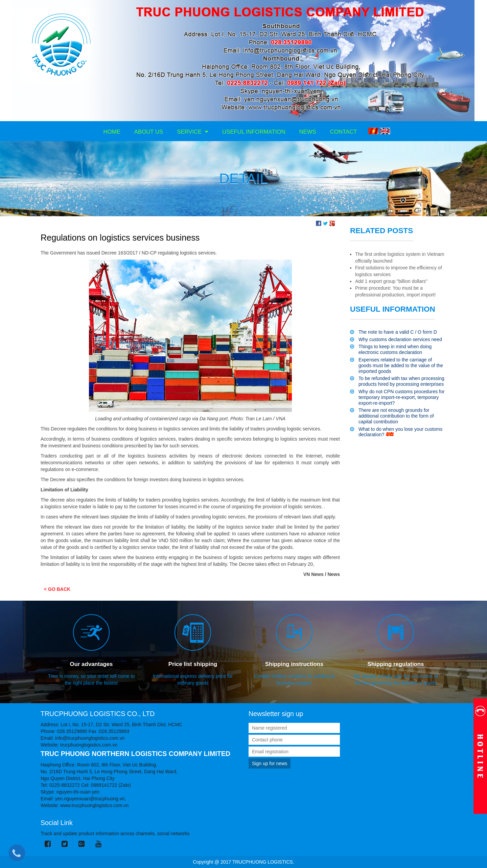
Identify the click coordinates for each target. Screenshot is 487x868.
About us (149, 132)
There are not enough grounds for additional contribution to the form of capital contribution (396, 416)
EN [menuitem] (385, 131)
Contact (344, 132)
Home (112, 132)
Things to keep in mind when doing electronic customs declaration (395, 349)
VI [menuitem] (373, 131)
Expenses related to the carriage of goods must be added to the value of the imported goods (401, 365)
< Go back (57, 589)
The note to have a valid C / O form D (398, 332)
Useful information (254, 132)
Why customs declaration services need (400, 339)
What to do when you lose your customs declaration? (400, 432)
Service (193, 132)
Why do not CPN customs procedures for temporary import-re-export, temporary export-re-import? (401, 397)
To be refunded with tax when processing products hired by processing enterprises (401, 381)
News (307, 132)
